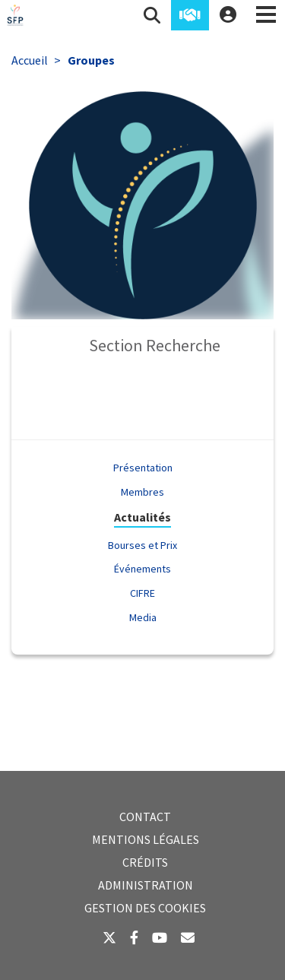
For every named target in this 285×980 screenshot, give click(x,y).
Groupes (91, 60)
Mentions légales (146, 839)
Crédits (145, 862)
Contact (145, 817)
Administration (146, 885)
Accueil (30, 60)
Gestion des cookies (145, 908)
